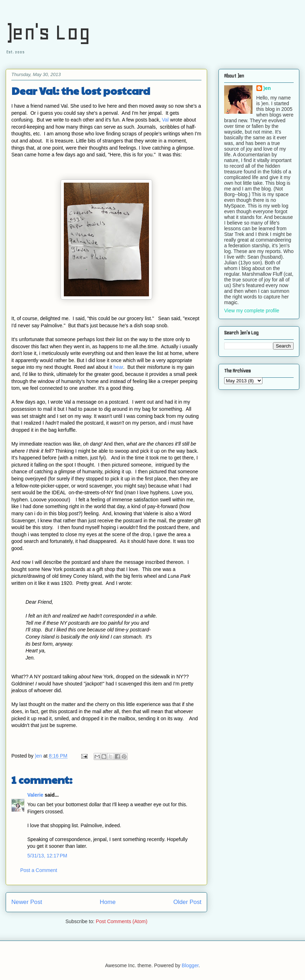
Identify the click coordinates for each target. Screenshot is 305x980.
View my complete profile (252, 311)
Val (165, 120)
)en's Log (48, 32)
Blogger (190, 965)
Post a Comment (39, 870)
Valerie (35, 795)
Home (108, 902)
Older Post (187, 902)
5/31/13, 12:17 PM (47, 856)
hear (118, 367)
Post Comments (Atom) (121, 921)
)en (267, 88)
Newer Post (27, 902)
